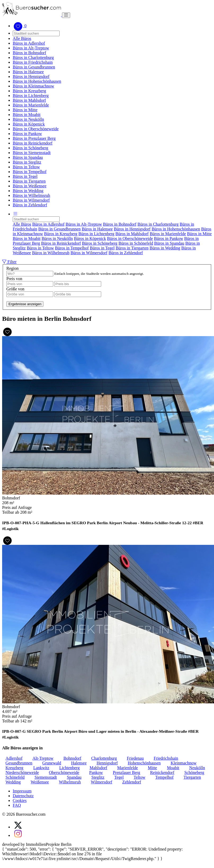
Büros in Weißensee (30, 186)
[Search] (36, 33)
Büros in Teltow (26, 167)
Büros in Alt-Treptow (31, 48)
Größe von (15, 289)
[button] (15, 214)
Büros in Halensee (28, 72)
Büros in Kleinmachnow (33, 86)
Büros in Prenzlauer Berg (34, 138)
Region (12, 268)
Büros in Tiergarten (29, 181)
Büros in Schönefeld (136, 243)
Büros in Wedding (28, 191)
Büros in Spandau (28, 157)
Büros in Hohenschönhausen (37, 81)
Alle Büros (22, 38)
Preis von (14, 279)
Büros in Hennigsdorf (31, 76)
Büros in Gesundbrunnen (34, 67)
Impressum (22, 791)
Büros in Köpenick (29, 124)
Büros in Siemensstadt (32, 153)
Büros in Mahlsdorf (29, 100)
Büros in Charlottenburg (33, 57)
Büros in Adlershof (29, 43)
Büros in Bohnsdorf (29, 53)
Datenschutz (23, 796)
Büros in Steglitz (27, 162)
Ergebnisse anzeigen (25, 304)
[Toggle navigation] (66, 15)
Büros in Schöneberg (30, 148)
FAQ (17, 805)
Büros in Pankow (27, 134)
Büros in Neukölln (28, 119)
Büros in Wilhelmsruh (31, 195)
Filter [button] (9, 262)
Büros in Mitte (25, 110)
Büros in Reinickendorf (33, 143)
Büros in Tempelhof (30, 172)
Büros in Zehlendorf (30, 205)
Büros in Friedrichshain (33, 62)
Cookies (20, 800)
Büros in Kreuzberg (29, 91)
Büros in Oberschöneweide (36, 129)
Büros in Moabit (27, 115)
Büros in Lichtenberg (31, 96)
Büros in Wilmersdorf (31, 200)
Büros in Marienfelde (31, 105)
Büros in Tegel (25, 176)
